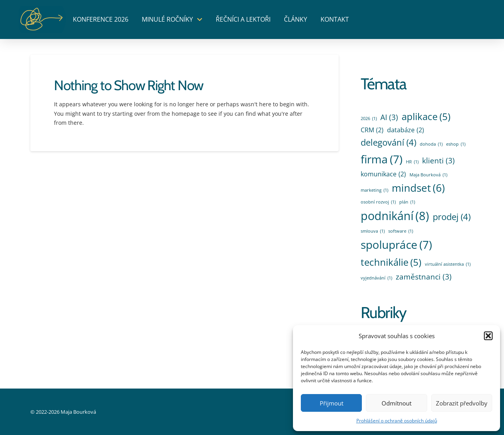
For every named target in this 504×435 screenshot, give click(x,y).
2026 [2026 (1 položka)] (369, 118)
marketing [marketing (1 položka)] (374, 190)
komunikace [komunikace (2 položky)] (383, 174)
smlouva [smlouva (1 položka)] (373, 231)
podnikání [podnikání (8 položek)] (395, 216)
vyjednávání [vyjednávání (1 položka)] (376, 278)
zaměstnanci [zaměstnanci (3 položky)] (424, 277)
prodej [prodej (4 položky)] (452, 217)
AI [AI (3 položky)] (389, 118)
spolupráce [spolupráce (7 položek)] (396, 245)
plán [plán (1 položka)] (407, 202)
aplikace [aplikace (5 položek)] (426, 117)
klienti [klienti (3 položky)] (438, 161)
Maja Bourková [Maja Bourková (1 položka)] (428, 175)
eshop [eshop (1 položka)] (456, 144)
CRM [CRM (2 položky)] (372, 130)
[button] (488, 336)
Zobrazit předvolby (462, 403)
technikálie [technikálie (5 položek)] (391, 262)
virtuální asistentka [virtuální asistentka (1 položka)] (448, 264)
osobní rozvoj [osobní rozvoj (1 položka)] (378, 202)
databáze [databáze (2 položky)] (406, 130)
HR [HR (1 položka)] (412, 162)
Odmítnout (397, 403)
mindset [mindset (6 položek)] (418, 188)
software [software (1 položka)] (401, 231)
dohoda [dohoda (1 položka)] (431, 144)
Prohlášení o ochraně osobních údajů (397, 421)
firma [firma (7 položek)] (382, 159)
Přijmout (332, 403)
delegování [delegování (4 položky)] (388, 143)
